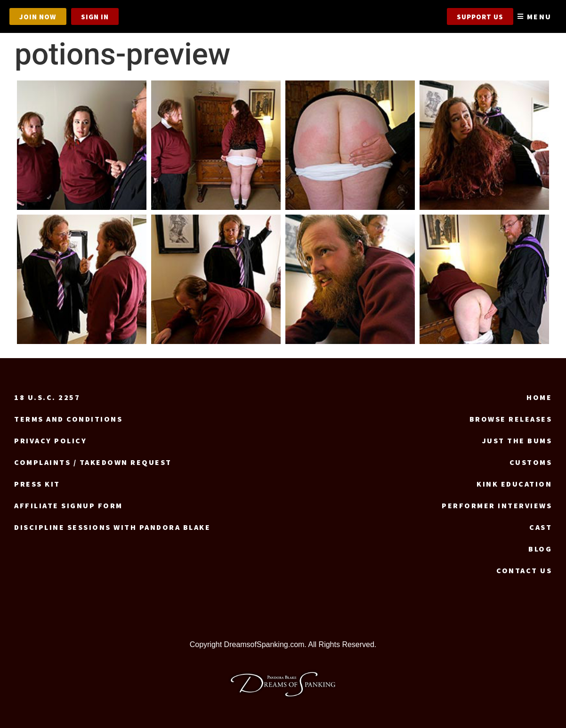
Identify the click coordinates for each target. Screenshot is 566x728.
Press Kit (37, 484)
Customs (531, 462)
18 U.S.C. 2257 (47, 397)
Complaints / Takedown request (93, 462)
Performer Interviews (497, 505)
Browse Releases (511, 419)
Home (539, 397)
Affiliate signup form (69, 505)
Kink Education (514, 484)
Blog (540, 549)
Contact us (524, 570)
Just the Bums (517, 440)
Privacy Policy (50, 440)
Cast (541, 527)
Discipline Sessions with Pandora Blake (112, 527)
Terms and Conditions (68, 419)
